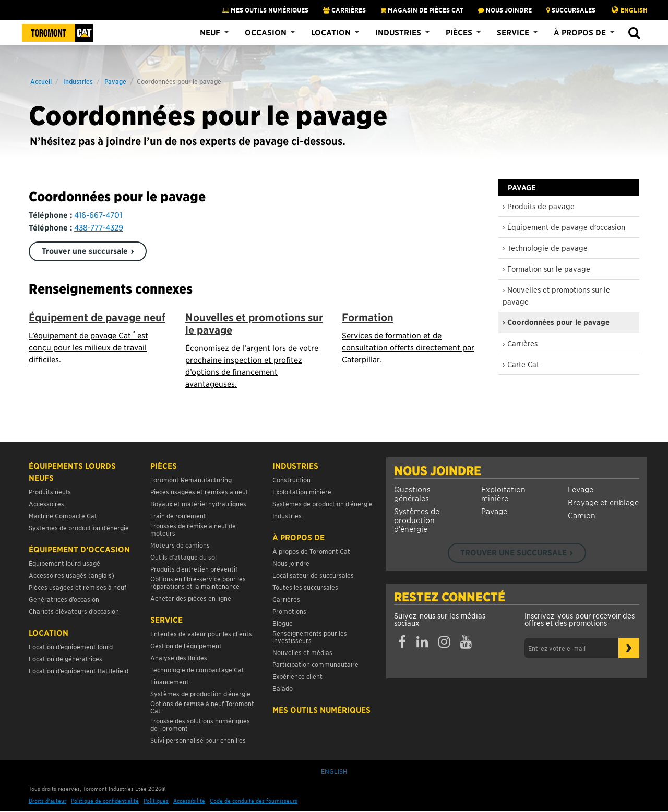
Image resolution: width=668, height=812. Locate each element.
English (634, 10)
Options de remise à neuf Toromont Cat (202, 707)
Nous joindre (438, 470)
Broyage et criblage (603, 502)
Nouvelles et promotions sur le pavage (254, 324)
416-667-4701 (98, 215)
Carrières (344, 10)
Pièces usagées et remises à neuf (77, 587)
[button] (634, 33)
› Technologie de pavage (545, 248)
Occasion (266, 32)
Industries (398, 32)
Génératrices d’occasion (64, 599)
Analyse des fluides (179, 657)
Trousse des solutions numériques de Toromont (200, 724)
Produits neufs (50, 492)
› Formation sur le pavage (546, 269)
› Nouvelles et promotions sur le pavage (556, 295)
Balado (283, 688)
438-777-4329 (99, 227)
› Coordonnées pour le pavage (556, 322)
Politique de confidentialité (105, 800)
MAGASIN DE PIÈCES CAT (422, 10)
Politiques (156, 800)
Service (513, 32)
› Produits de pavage (539, 206)
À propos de (580, 32)
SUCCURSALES (571, 10)
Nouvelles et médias (302, 652)
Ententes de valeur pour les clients (203, 633)
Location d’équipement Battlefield (79, 670)
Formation (368, 317)
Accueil (41, 81)
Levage (581, 489)
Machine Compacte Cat (63, 516)
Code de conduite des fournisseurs (254, 800)
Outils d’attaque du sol (183, 557)
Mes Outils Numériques (265, 10)
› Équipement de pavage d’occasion (564, 227)
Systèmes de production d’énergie (417, 520)
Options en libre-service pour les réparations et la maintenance (198, 582)
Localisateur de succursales (313, 575)
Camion (582, 515)
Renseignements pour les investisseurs (310, 637)
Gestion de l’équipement (186, 645)
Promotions (289, 611)
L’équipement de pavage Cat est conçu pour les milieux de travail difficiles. (88, 347)
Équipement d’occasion (79, 549)
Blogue (283, 623)
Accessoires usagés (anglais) (71, 575)
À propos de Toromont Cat (311, 551)
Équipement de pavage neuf (97, 317)
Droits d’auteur (47, 800)
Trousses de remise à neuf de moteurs (193, 529)
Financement (170, 681)
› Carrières (520, 343)
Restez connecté (450, 597)
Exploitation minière (503, 493)
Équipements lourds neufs (72, 472)
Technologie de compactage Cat (197, 669)
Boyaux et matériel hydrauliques (198, 504)
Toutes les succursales (305, 587)
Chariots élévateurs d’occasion (74, 611)
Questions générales (412, 493)
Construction (291, 480)
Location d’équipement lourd (71, 646)
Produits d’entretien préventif (194, 569)
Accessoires (46, 504)
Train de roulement (178, 516)
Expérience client (297, 676)
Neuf (210, 32)
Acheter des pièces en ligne (191, 598)
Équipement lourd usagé (64, 563)
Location (331, 32)
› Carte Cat (521, 364)
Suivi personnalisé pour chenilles (198, 740)
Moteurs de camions (180, 545)
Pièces (459, 32)
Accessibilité (189, 800)
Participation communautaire (315, 664)
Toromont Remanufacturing (191, 480)
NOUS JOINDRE (505, 10)
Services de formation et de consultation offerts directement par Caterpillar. (408, 347)
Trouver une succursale (85, 251)
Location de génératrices (65, 658)
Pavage (115, 81)
